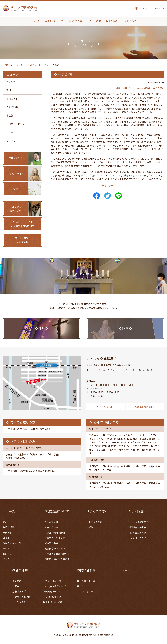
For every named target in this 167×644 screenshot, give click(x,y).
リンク (80, 586)
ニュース (35, 21)
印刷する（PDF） (106, 415)
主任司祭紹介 (51, 522)
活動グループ (19, 592)
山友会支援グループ (55, 586)
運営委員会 (18, 581)
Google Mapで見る (145, 415)
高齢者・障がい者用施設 (57, 559)
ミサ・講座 (95, 21)
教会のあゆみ (51, 527)
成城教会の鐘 (51, 543)
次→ (111, 185)
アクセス (143, 9)
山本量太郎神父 (138, 533)
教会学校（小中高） (53, 602)
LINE (119, 196)
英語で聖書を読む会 (55, 597)
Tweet (108, 196)
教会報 (10, 116)
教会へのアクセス (86, 581)
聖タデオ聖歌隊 (23, 597)
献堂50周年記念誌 (56, 533)
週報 (9, 90)
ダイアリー (12, 141)
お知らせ (11, 82)
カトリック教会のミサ (139, 522)
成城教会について (54, 21)
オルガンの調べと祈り (58, 554)
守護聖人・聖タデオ (55, 538)
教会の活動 (112, 21)
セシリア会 (20, 602)
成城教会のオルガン (55, 548)
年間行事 (7, 533)
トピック (11, 133)
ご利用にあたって (86, 592)
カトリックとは (94, 522)
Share (97, 196)
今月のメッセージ (15, 124)
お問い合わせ (129, 21)
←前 (104, 185)
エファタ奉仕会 (53, 581)
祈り (91, 527)
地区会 (16, 586)
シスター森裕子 (138, 538)
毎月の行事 (12, 99)
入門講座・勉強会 (137, 527)
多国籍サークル (53, 592)
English (124, 570)
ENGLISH (159, 9)
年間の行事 (12, 107)
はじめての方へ (76, 21)
